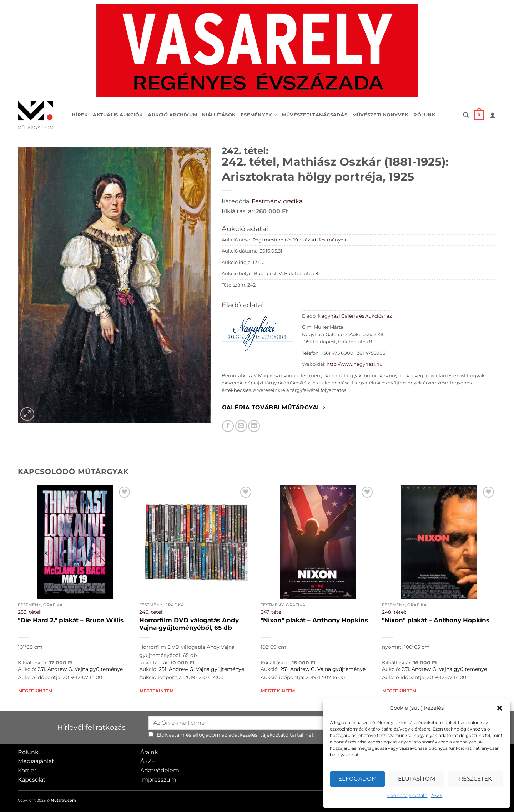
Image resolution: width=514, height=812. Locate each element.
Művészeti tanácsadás (315, 115)
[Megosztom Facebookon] (228, 426)
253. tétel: (30, 612)
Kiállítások (219, 115)
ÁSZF (437, 795)
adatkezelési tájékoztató (258, 735)
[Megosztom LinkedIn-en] (254, 426)
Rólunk (424, 115)
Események (259, 115)
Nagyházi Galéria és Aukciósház (355, 316)
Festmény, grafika (277, 201)
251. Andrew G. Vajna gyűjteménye (80, 669)
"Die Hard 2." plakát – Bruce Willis (71, 620)
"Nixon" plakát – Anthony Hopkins (314, 620)
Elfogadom (358, 779)
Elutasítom (417, 779)
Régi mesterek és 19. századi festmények (299, 240)
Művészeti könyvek (380, 115)
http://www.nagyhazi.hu (355, 364)
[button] (500, 708)
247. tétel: (272, 612)
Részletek (476, 779)
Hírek (80, 115)
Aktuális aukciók (118, 115)
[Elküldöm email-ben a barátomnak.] (241, 426)
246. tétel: (151, 612)
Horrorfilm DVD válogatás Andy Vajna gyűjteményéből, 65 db (189, 624)
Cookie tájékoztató (407, 795)
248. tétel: (394, 612)
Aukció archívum (172, 115)
